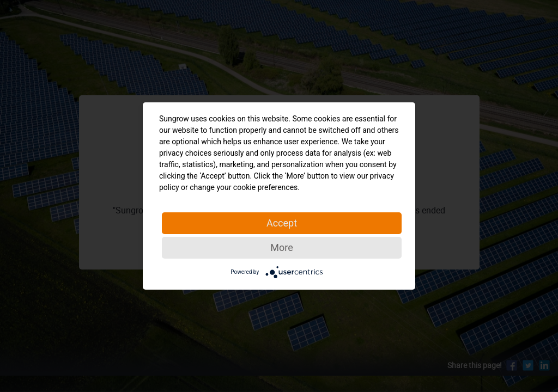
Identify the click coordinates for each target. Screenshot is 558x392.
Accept (282, 223)
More (281, 247)
